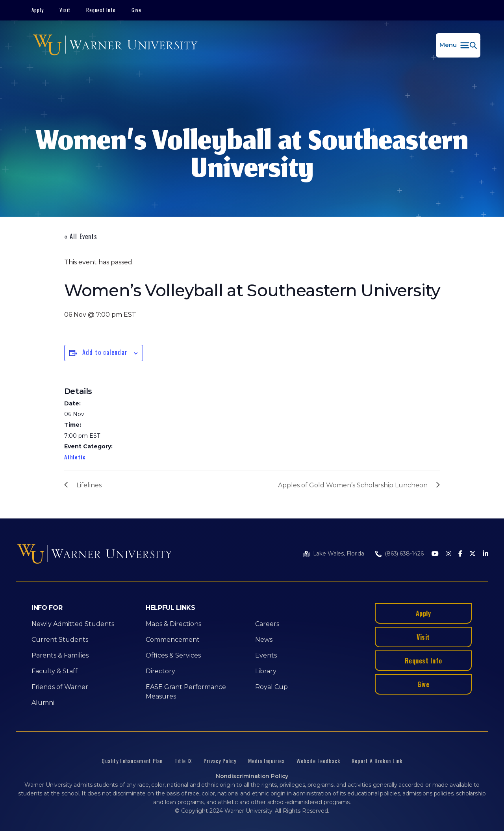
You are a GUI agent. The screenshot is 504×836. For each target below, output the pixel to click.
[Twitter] (472, 554)
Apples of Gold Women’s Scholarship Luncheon (353, 485)
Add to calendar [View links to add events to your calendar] (105, 352)
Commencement (173, 640)
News (264, 640)
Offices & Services (173, 655)
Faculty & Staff (55, 671)
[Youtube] (435, 554)
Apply (38, 10)
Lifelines (89, 485)
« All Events (81, 236)
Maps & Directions (173, 624)
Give (136, 10)
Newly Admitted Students (73, 624)
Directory (160, 671)
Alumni (43, 703)
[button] (458, 45)
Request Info (101, 10)
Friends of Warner (60, 687)
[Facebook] (460, 554)
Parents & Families (60, 655)
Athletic (75, 457)
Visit (65, 10)
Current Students (60, 640)
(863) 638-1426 (404, 554)
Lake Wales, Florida (339, 554)
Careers (267, 624)
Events (266, 655)
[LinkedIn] (485, 554)
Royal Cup (271, 687)
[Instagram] (448, 554)
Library (266, 671)
